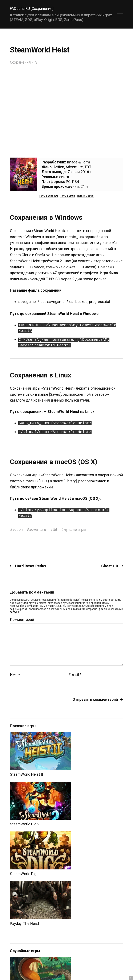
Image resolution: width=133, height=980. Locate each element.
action (18, 529)
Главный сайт (112, 966)
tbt (55, 529)
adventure (38, 529)
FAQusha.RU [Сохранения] (32, 8)
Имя (15, 675)
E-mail (75, 675)
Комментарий (22, 620)
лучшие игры (75, 529)
